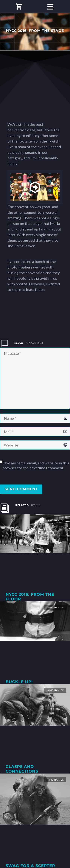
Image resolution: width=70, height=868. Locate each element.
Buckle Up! (19, 682)
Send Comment (21, 489)
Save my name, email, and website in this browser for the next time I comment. (36, 465)
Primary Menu (50, 7)
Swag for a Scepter (30, 866)
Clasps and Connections (22, 769)
